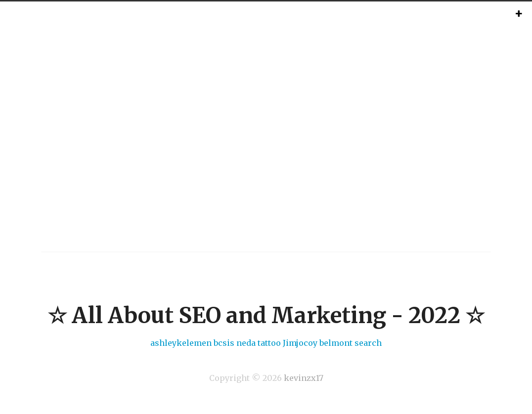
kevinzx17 (304, 378)
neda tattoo (259, 343)
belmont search (351, 343)
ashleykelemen (181, 343)
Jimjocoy (300, 343)
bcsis (224, 343)
